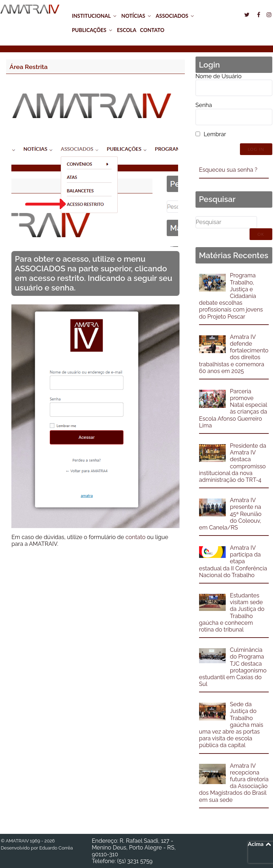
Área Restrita (29, 67)
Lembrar (215, 134)
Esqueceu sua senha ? (228, 170)
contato (135, 537)
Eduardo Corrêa (56, 848)
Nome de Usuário (219, 76)
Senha (204, 105)
